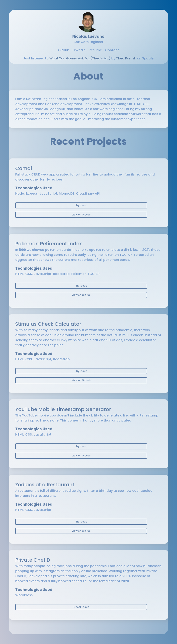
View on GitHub (81, 215)
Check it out (81, 607)
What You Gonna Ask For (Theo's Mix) (80, 58)
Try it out (81, 205)
